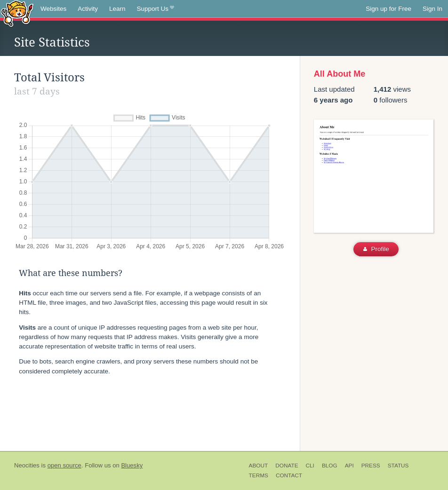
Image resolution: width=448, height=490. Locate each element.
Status (398, 466)
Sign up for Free (388, 9)
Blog (330, 466)
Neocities (27, 465)
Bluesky (132, 465)
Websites (53, 9)
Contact (289, 475)
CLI (310, 466)
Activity (88, 9)
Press (371, 466)
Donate (287, 466)
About (259, 466)
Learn (117, 9)
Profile (376, 249)
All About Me (340, 74)
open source (64, 465)
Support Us (156, 9)
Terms (259, 475)
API (349, 466)
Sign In (432, 9)
